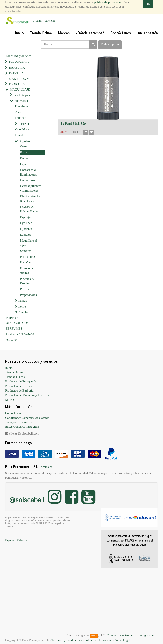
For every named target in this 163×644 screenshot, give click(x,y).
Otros (24, 146)
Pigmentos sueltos (27, 271)
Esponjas (26, 217)
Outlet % (11, 340)
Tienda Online (14, 372)
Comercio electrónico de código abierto (132, 635)
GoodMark (22, 129)
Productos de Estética (19, 386)
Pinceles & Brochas (27, 281)
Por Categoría (22, 95)
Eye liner (26, 223)
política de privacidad (108, 2)
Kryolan (25, 141)
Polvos (25, 289)
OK (148, 4)
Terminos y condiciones (67, 640)
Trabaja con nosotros (18, 422)
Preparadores (28, 295)
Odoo (94, 636)
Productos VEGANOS (20, 334)
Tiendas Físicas (15, 377)
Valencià (49, 21)
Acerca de (47, 467)
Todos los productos (19, 56)
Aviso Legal (123, 640)
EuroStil (24, 124)
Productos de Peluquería (21, 381)
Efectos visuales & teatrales (30, 199)
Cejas (24, 164)
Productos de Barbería (19, 391)
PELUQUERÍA (19, 62)
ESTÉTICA (16, 73)
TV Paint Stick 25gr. (74, 123)
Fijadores (26, 229)
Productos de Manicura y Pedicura (27, 395)
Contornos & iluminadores (28, 172)
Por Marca (21, 101)
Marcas (10, 400)
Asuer (19, 112)
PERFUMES (14, 328)
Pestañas (26, 262)
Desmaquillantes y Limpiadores (31, 188)
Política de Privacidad (98, 640)
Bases (24, 152)
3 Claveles (22, 312)
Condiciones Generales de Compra (27, 418)
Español (37, 21)
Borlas (24, 158)
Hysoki (20, 135)
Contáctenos (13, 413)
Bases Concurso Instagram (22, 427)
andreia (23, 106)
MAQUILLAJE (20, 89)
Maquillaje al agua (29, 243)
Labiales (26, 235)
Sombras (26, 251)
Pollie (22, 307)
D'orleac (21, 118)
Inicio (9, 368)
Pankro (23, 301)
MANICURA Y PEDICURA (19, 81)
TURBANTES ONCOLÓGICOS (17, 321)
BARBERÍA (17, 68)
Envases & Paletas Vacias (29, 209)
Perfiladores (28, 257)
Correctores (28, 180)
